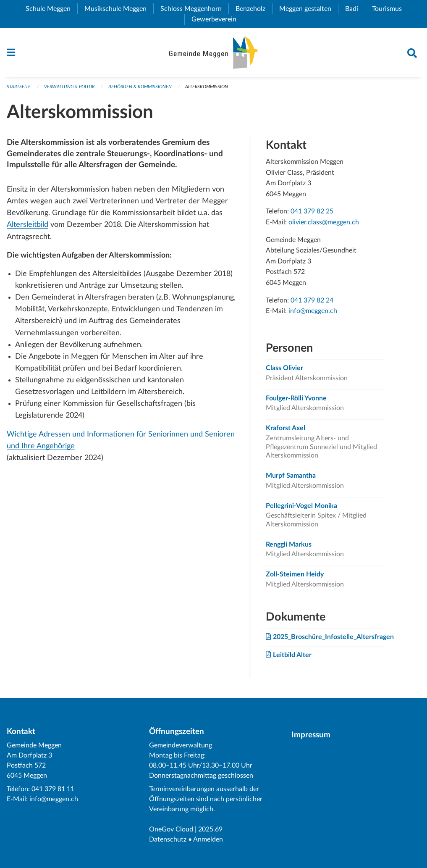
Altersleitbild (28, 225)
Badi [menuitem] (355, 9)
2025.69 (210, 829)
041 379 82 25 (312, 211)
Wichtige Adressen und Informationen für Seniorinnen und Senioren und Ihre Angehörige (121, 440)
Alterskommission (207, 87)
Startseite (19, 87)
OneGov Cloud (171, 829)
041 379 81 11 (53, 789)
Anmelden (208, 839)
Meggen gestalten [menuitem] (309, 9)
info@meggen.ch (313, 311)
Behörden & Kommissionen (140, 87)
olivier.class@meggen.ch (324, 222)
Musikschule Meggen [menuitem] (119, 9)
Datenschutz (168, 839)
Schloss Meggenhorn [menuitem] (194, 9)
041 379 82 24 (312, 300)
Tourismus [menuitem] (390, 9)
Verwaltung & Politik (69, 87)
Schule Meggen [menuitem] (51, 9)
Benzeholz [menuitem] (254, 9)
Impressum (311, 735)
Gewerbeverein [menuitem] (217, 19)
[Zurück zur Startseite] (213, 53)
